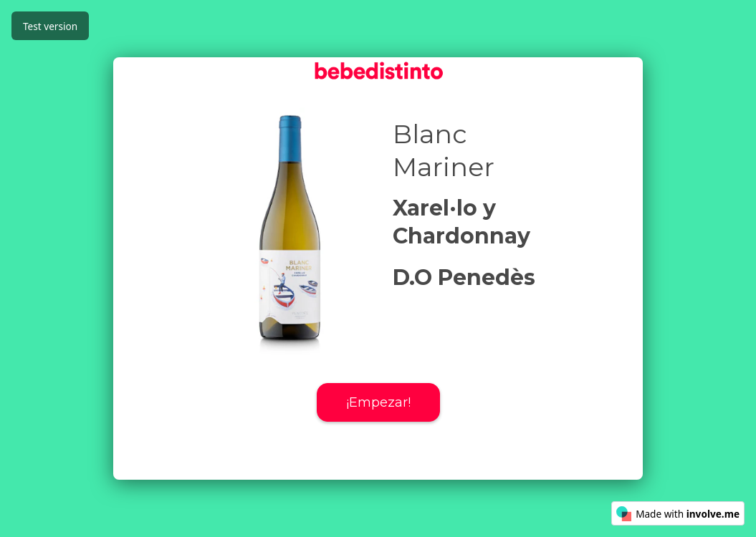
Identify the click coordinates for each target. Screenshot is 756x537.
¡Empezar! (378, 402)
